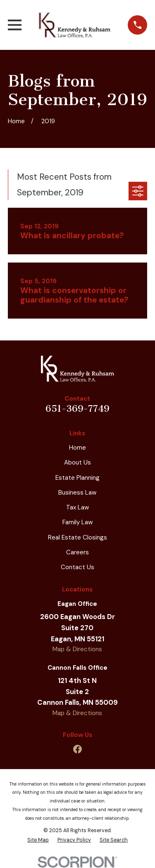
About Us (77, 462)
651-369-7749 (77, 409)
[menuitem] (38, 840)
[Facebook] (77, 749)
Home (77, 448)
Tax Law (77, 507)
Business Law (77, 493)
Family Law (77, 522)
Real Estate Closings (77, 537)
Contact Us (77, 567)
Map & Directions (77, 649)
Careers (77, 552)
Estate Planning (77, 478)
